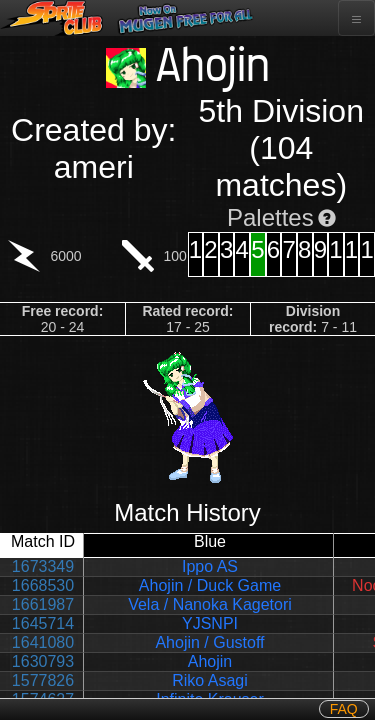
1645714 (43, 623)
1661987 (43, 604)
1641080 (43, 642)
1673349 (43, 566)
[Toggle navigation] (356, 18)
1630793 (43, 661)
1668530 (43, 585)
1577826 (43, 680)
